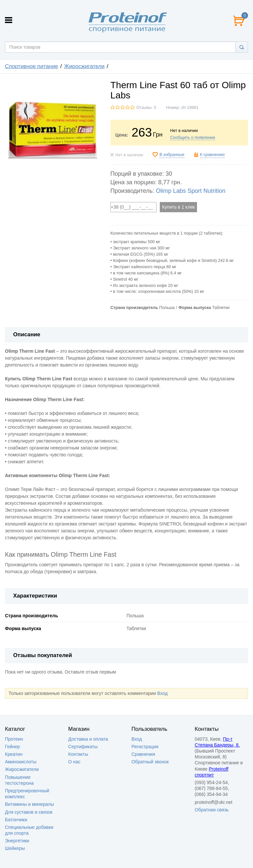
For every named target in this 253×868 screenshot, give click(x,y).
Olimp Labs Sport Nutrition (191, 191)
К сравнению (212, 155)
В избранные (172, 155)
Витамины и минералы (29, 804)
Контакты (78, 754)
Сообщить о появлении (192, 138)
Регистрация (145, 747)
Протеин (14, 739)
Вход (162, 693)
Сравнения (143, 754)
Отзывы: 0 (146, 108)
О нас (74, 762)
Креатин (14, 754)
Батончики (16, 820)
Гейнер (13, 747)
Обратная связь (212, 810)
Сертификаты (83, 747)
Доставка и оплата (88, 739)
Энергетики (17, 841)
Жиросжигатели (84, 66)
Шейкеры (15, 848)
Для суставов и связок (29, 812)
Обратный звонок (150, 762)
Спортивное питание (31, 66)
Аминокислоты (21, 762)
